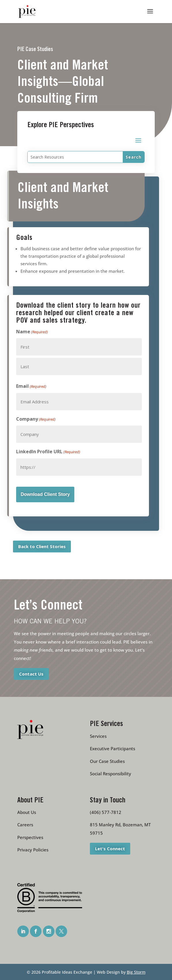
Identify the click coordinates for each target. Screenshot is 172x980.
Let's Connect (110, 849)
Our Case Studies (107, 761)
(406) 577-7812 (106, 812)
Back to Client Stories (42, 546)
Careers (25, 825)
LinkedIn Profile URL (48, 452)
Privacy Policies (33, 850)
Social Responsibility (110, 774)
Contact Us (31, 674)
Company (36, 419)
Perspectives (30, 837)
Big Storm (136, 972)
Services (98, 736)
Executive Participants (113, 748)
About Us (27, 812)
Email (31, 386)
